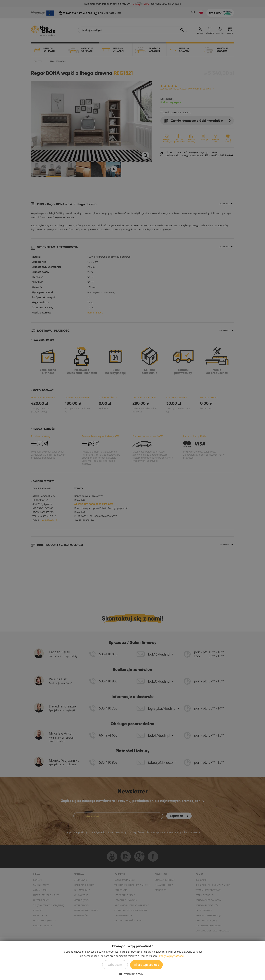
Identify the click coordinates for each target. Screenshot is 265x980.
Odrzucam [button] (115, 965)
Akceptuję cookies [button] (147, 965)
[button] (132, 974)
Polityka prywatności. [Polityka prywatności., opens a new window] (172, 956)
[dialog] (132, 490)
